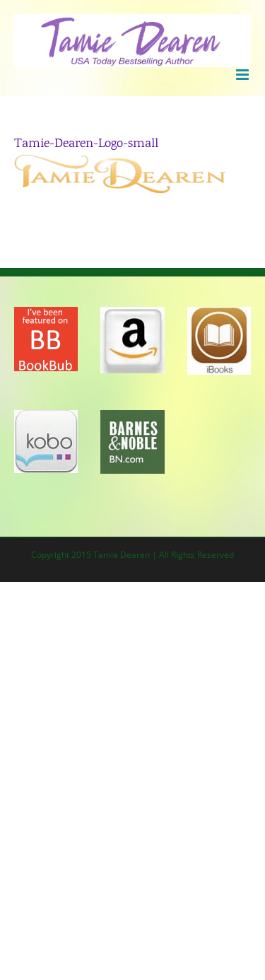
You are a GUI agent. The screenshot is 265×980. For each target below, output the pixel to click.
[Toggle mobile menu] (243, 75)
